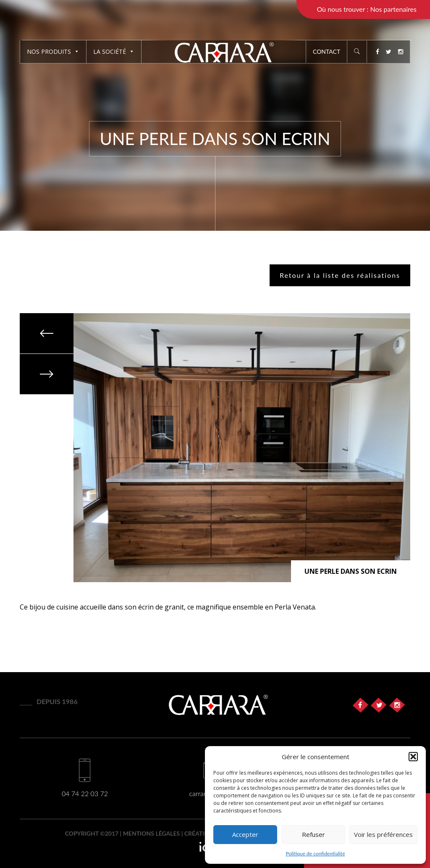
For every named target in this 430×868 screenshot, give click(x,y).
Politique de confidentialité (316, 853)
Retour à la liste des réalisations (340, 275)
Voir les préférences (383, 834)
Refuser (313, 834)
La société (114, 51)
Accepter (245, 834)
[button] (413, 757)
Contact (326, 51)
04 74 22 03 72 (85, 793)
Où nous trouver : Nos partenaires (367, 9)
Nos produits (53, 51)
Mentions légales (152, 833)
